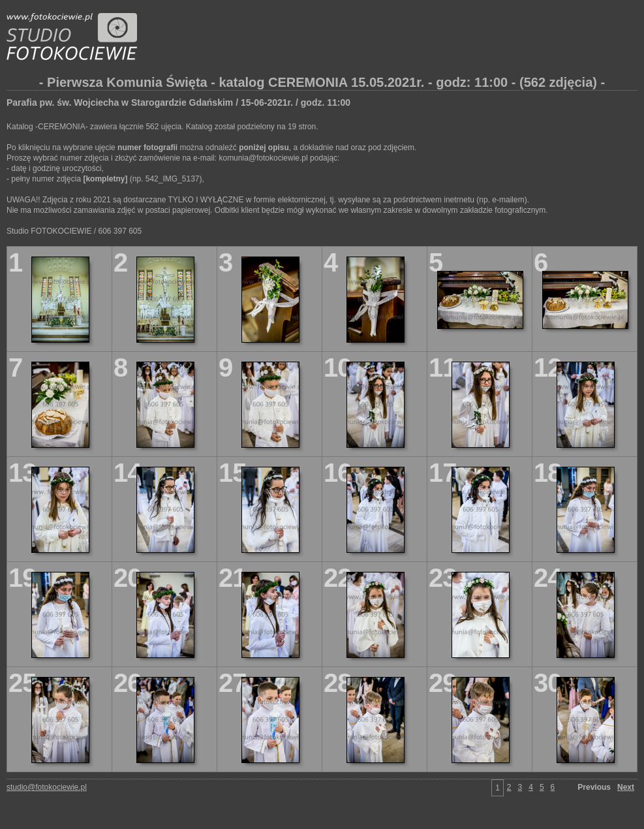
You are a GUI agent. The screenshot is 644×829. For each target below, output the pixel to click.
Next (626, 787)
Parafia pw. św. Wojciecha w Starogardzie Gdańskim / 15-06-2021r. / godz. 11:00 (178, 102)
